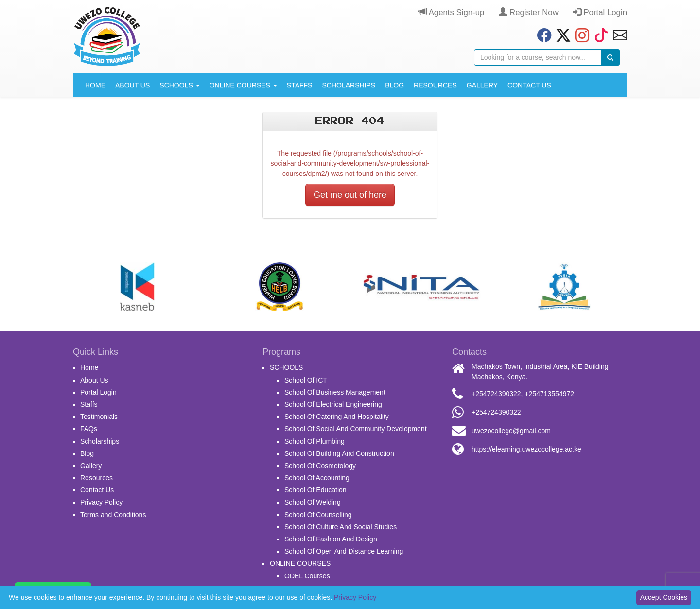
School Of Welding (313, 502)
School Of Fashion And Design (331, 539)
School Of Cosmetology (320, 466)
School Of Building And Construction (339, 453)
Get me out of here (350, 195)
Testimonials (99, 417)
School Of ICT (306, 380)
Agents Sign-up (451, 12)
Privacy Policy (101, 502)
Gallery (482, 85)
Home (95, 85)
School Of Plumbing (315, 441)
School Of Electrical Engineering (333, 404)
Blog (394, 85)
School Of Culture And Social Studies (341, 527)
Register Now (528, 12)
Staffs (300, 85)
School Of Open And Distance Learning (344, 551)
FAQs (89, 429)
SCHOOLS (179, 85)
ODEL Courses (307, 576)
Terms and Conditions (113, 515)
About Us (132, 85)
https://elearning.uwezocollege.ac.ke (526, 449)
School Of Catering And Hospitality (337, 417)
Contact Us (529, 85)
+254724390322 (496, 394)
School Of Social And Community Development (356, 429)
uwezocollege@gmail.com (511, 431)
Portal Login (600, 12)
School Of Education (315, 490)
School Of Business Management (335, 392)
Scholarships (349, 85)
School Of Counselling (318, 515)
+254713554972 (549, 394)
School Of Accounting (317, 478)
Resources (435, 85)
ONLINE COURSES (243, 85)
